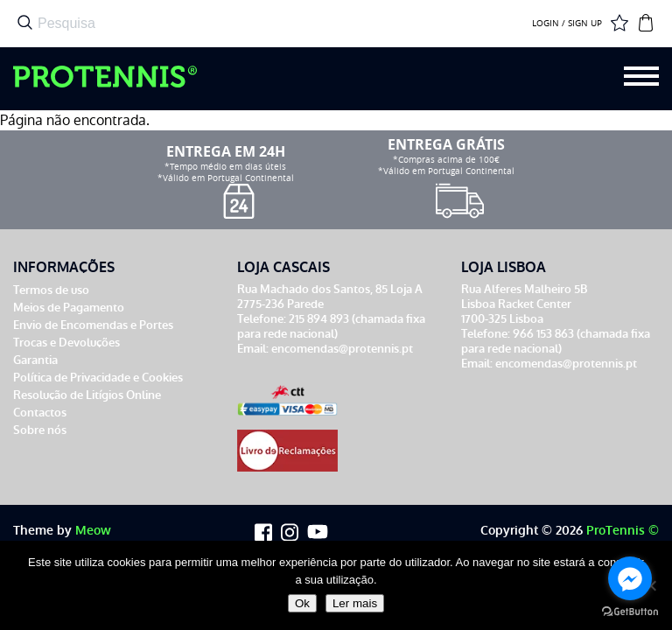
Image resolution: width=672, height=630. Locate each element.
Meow (93, 531)
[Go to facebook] (630, 578)
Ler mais (355, 603)
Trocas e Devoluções (66, 343)
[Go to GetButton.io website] (630, 612)
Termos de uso (51, 290)
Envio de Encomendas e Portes (93, 325)
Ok (302, 603)
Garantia (35, 360)
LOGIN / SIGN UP (567, 24)
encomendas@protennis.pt (342, 349)
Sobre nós (40, 430)
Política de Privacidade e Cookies (98, 378)
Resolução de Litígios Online (87, 395)
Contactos (40, 413)
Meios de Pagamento (69, 308)
